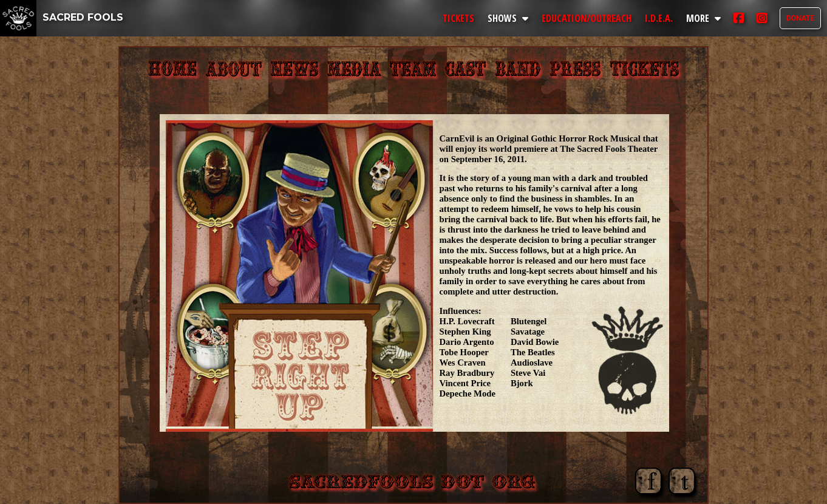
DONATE (800, 18)
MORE (703, 18)
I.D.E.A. (659, 18)
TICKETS (458, 18)
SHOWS (508, 18)
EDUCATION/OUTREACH (587, 18)
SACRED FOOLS (62, 17)
